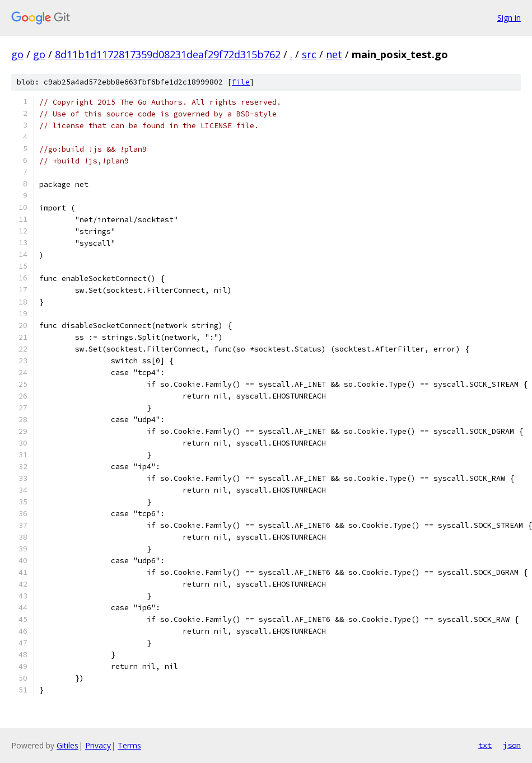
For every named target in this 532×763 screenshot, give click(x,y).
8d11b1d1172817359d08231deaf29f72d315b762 (168, 54)
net (334, 54)
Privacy (98, 745)
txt (485, 745)
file (241, 82)
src (309, 54)
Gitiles (67, 745)
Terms (129, 745)
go (17, 54)
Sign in (509, 18)
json (512, 745)
